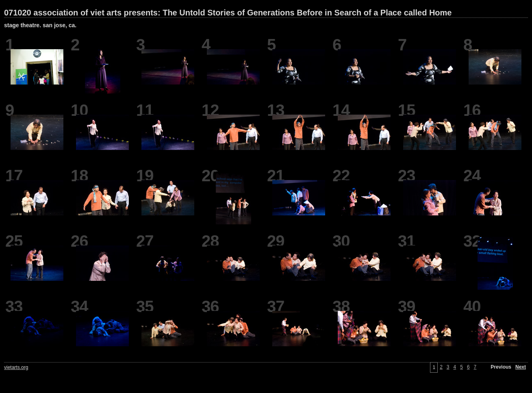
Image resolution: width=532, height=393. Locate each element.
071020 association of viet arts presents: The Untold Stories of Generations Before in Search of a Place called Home (228, 13)
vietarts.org (16, 367)
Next (521, 367)
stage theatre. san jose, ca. (40, 25)
